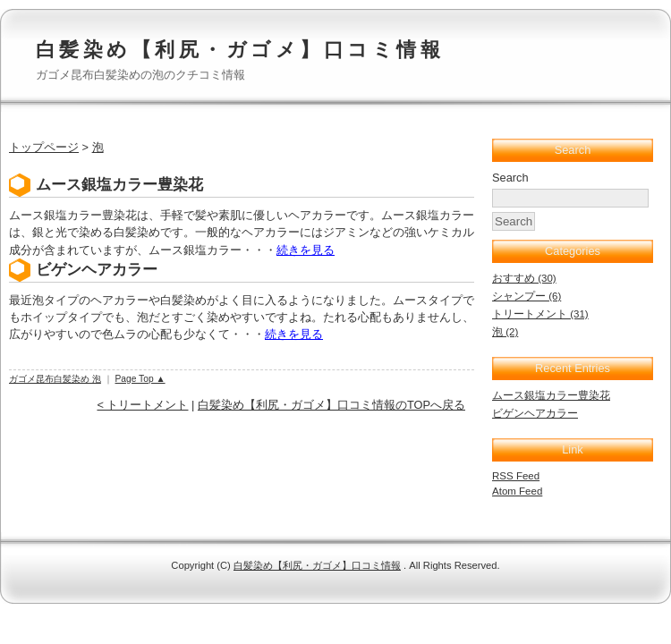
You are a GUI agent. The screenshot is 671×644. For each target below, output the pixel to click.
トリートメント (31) (540, 314)
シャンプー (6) (527, 296)
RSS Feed (516, 476)
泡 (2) (505, 332)
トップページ (44, 147)
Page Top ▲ (140, 379)
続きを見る (306, 250)
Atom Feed (517, 491)
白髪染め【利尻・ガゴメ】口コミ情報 (240, 50)
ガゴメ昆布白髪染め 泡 (55, 379)
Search (510, 178)
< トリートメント (142, 405)
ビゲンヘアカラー (97, 270)
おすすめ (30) (524, 278)
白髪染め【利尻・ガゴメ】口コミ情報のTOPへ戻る (331, 405)
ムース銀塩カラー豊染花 (119, 185)
